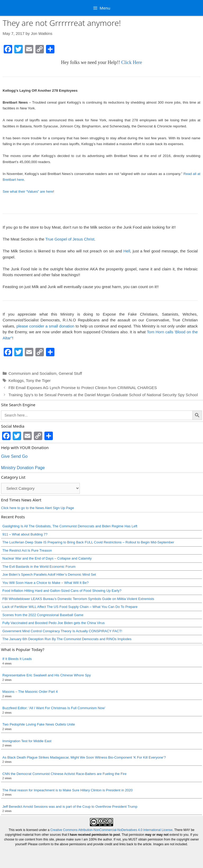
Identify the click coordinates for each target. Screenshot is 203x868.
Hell (127, 251)
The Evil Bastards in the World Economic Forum (39, 567)
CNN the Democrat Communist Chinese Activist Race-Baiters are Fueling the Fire (64, 774)
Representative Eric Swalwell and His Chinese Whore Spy (47, 675)
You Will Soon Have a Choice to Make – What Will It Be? (45, 583)
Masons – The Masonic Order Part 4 (30, 692)
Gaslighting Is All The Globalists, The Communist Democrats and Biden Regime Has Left (70, 526)
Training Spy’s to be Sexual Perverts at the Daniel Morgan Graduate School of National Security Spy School (103, 395)
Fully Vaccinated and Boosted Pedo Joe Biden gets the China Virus (54, 623)
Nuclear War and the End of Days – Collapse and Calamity (47, 558)
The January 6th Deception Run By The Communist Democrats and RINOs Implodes (67, 639)
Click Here (132, 62)
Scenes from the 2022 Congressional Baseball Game (43, 615)
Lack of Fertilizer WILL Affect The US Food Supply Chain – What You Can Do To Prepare (70, 607)
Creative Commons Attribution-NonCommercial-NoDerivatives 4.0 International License (112, 830)
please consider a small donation (45, 326)
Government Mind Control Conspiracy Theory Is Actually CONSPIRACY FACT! (62, 631)
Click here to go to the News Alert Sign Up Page (38, 508)
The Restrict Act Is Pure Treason (27, 550)
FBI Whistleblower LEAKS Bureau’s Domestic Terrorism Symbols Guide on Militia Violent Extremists (78, 599)
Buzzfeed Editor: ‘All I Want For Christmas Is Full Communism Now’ (54, 708)
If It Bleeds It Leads (17, 659)
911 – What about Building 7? (25, 534)
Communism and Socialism (33, 373)
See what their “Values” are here (28, 191)
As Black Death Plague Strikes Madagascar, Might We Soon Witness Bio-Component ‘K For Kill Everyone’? (84, 757)
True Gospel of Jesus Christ (70, 239)
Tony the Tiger (38, 380)
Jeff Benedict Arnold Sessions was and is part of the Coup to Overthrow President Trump (70, 807)
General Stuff (70, 373)
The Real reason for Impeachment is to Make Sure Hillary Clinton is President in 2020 (68, 790)
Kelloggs (16, 380)
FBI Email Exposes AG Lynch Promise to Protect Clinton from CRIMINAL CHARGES (83, 388)
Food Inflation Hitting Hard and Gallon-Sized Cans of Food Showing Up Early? (62, 591)
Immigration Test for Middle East (27, 741)
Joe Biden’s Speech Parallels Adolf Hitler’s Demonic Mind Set (49, 574)
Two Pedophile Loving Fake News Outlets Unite (39, 724)
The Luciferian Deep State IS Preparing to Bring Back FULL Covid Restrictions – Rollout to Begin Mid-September (88, 542)
